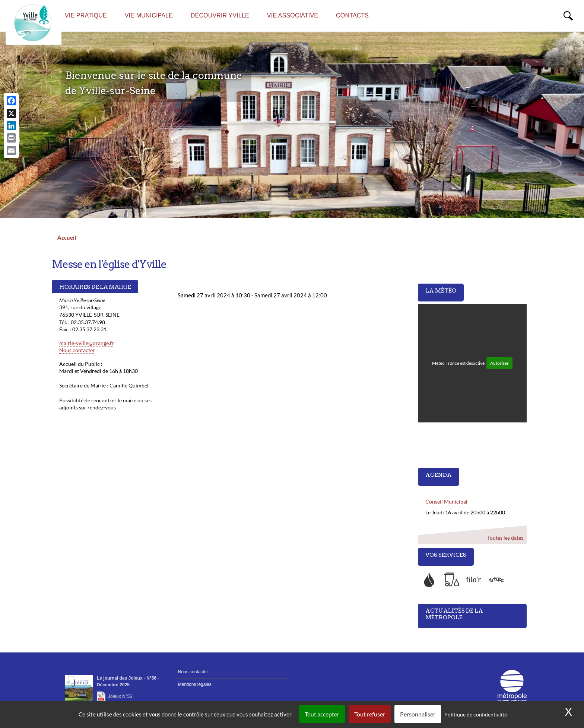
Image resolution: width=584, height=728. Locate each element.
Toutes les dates (505, 538)
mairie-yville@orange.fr (87, 343)
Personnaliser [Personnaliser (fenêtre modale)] (418, 714)
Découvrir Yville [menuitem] (220, 15)
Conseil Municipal (446, 502)
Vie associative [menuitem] (293, 15)
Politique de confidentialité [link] (476, 714)
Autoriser (499, 363)
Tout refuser (370, 714)
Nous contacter (77, 350)
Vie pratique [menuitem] (86, 15)
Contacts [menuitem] (352, 15)
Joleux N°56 (120, 696)
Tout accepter (322, 714)
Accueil (67, 237)
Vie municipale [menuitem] (149, 15)
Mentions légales (195, 684)
